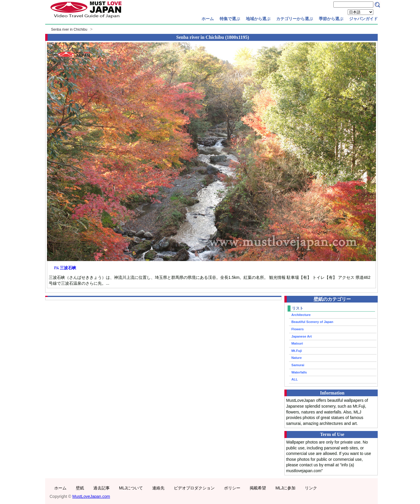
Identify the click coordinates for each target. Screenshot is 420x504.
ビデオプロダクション (194, 488)
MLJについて (131, 488)
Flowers (297, 329)
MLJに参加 (285, 488)
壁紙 (80, 488)
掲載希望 (258, 488)
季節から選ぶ (331, 19)
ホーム (208, 19)
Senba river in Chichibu (69, 29)
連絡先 (158, 488)
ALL (295, 379)
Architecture (301, 315)
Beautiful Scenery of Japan (312, 322)
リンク (311, 488)
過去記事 (101, 488)
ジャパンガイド (363, 19)
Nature (296, 358)
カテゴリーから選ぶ (295, 19)
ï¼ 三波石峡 (65, 268)
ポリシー (232, 488)
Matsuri (297, 343)
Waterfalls (299, 372)
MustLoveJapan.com (91, 496)
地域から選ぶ (258, 19)
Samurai (298, 365)
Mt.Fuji (297, 351)
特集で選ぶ (230, 19)
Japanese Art (302, 336)
